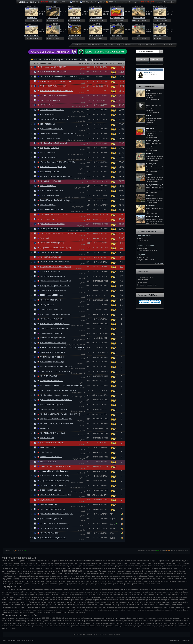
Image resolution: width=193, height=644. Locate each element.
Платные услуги (134, 2)
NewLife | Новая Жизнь (48, 504)
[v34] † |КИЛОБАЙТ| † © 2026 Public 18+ (55, 286)
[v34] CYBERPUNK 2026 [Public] (52, 243)
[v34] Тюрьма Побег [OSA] (50, 195)
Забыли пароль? (153, 63)
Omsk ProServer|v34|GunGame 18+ (53, 276)
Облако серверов (86, 634)
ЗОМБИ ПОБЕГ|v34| (48, 115)
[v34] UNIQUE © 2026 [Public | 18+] (53, 509)
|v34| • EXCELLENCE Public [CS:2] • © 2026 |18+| (58, 233)
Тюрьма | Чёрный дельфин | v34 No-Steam (56, 176)
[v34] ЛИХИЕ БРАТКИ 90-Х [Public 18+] (54, 214)
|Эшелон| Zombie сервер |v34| (51, 229)
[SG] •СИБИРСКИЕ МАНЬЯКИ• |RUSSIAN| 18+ (57, 81)
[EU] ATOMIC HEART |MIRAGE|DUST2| (54, 476)
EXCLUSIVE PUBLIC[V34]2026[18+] (53, 338)
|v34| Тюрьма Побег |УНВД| (50, 138)
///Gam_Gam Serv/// (47, 305)
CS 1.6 (101, 2)
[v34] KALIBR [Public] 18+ (49, 219)
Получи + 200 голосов (146, 245)
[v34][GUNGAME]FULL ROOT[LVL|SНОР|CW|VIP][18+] (60, 414)
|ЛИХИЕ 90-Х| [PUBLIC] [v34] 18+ (52, 110)
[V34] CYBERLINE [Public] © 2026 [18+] (54, 481)
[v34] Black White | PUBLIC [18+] (52, 319)
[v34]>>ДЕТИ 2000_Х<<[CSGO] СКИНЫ (55, 409)
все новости (158, 264)
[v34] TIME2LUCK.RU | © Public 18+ (53, 433)
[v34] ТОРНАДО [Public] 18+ (50, 271)
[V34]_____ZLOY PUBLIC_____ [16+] (54, 86)
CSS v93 (74, 2)
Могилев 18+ (45, 428)
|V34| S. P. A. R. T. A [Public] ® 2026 (53, 290)
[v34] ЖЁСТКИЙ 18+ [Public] (50, 300)
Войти (143, 60)
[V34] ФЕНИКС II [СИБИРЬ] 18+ (52, 381)
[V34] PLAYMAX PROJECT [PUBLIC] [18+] (55, 248)
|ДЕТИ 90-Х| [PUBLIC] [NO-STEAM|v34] (54, 95)
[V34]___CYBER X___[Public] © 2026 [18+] (56, 371)
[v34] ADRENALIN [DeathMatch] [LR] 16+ (55, 324)
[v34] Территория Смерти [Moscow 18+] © (55, 281)
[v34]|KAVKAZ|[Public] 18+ (49, 148)
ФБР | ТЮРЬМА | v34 (48, 124)
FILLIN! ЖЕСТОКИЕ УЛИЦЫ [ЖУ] (52, 352)
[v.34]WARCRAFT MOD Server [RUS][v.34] (55, 267)
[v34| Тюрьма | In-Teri (48, 152)
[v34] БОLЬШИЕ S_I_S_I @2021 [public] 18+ (56, 424)
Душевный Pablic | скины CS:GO (52, 191)
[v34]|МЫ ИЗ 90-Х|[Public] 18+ (51, 181)
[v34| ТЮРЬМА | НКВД (48, 157)
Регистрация (157, 60)
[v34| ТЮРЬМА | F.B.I (48, 205)
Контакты (159, 2)
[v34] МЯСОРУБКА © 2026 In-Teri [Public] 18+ (57, 91)
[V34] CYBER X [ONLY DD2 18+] (52, 357)
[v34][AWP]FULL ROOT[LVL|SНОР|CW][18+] (56, 419)
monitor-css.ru (30, 640)
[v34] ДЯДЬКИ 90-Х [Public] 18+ (52, 210)
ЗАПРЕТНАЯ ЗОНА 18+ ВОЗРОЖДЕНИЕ (55, 262)
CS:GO (110, 2)
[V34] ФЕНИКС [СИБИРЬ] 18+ (51, 333)
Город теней (44, 238)
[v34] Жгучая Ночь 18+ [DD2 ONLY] (53, 67)
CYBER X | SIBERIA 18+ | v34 (51, 490)
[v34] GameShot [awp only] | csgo (52, 362)
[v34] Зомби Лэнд (46, 105)
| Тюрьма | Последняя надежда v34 (53, 485)
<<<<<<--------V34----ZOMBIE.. (51, 457)
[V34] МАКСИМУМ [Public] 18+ (51, 309)
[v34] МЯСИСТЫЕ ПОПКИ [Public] (52, 224)
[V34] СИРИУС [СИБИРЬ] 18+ (51, 252)
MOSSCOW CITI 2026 (48, 462)
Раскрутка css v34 (144, 236)
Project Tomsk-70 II (47, 500)
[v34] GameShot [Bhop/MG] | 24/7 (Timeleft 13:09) (58, 390)
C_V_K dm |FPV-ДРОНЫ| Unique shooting (55, 314)
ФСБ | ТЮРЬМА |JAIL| (48, 186)
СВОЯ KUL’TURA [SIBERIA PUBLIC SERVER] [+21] (59, 76)
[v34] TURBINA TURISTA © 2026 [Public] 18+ (56, 400)
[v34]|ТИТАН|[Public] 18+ (49, 376)
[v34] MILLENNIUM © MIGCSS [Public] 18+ (56, 495)
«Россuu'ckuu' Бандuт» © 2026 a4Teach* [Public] (58, 162)
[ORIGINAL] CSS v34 (48, 447)
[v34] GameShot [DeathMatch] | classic (54, 395)
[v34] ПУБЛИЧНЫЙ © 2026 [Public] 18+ (54, 119)
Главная (76, 634)
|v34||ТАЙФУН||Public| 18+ (50, 172)
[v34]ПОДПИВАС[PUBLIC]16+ (51, 257)
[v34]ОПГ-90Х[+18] (47, 438)
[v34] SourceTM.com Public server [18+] (54, 143)
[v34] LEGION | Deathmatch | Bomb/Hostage (56, 366)
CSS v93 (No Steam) (88, 2)
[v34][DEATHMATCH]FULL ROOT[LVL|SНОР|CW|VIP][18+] (61, 385)
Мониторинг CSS (150, 73)
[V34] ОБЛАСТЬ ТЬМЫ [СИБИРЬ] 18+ (54, 328)
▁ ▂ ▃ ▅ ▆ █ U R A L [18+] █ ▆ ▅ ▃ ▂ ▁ (55, 471)
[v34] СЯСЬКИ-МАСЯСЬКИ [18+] (52, 443)
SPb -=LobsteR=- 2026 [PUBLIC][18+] (54, 72)
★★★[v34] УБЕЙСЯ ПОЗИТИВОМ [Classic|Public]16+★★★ (62, 348)
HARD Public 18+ (46, 452)
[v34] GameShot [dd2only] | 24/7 (51, 405)
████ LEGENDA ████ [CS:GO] (52, 295)
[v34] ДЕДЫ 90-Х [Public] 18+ (51, 100)
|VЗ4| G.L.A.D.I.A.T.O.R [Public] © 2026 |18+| (56, 466)
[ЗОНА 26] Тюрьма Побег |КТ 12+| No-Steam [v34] (58, 133)
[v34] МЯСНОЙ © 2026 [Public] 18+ (53, 167)
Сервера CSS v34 (61, 2)
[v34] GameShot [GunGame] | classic (53, 343)
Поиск (96, 634)
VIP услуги (141, 255)
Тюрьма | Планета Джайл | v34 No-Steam (55, 200)
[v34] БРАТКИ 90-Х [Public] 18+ (51, 129)
